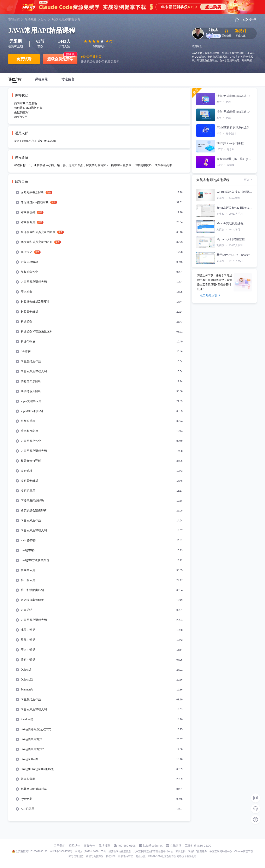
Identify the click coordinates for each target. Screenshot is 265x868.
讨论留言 (68, 79)
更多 (248, 180)
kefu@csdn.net (153, 846)
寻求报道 (104, 846)
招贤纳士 (75, 846)
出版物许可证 (126, 856)
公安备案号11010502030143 (32, 851)
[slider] (94, 41)
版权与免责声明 (95, 856)
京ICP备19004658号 (61, 851)
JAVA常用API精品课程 (66, 20)
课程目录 (41, 79)
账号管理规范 (76, 856)
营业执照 (141, 856)
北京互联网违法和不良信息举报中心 (153, 851)
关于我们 (60, 846)
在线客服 (176, 846)
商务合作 (89, 846)
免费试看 (24, 59)
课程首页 (14, 20)
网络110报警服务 (198, 851)
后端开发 (30, 20)
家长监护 (181, 851)
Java (44, 20)
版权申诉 (111, 856)
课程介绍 (15, 79)
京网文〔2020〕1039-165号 (90, 851)
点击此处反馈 (210, 295)
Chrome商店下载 (244, 851)
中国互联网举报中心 (221, 851)
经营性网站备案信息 (120, 851)
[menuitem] (99, 192)
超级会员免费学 (60, 59)
